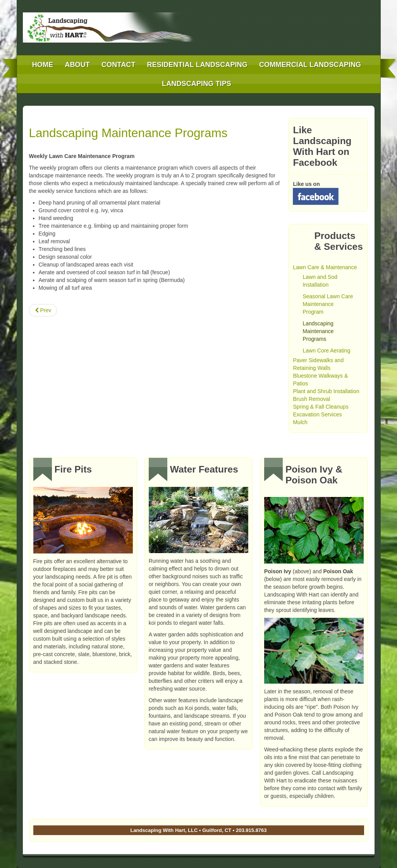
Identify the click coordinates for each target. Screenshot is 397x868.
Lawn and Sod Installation (320, 281)
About (77, 65)
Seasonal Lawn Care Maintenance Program (328, 304)
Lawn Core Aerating (326, 351)
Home (43, 65)
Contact (119, 65)
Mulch (300, 422)
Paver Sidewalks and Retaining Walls (318, 364)
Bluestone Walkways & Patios (320, 380)
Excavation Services (317, 414)
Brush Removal (311, 399)
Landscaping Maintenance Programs (128, 133)
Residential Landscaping (197, 65)
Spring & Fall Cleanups (321, 407)
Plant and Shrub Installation (326, 391)
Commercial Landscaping (310, 65)
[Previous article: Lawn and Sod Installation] (43, 310)
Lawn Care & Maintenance (327, 267)
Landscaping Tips (197, 84)
